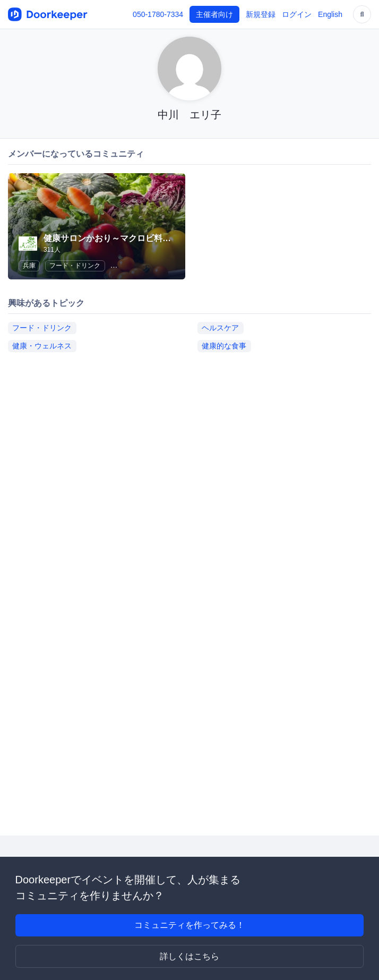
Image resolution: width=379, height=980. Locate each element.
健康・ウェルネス (42, 346)
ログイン (297, 14)
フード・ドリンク (75, 266)
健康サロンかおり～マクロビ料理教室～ (120, 238)
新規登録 (261, 14)
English (330, 14)
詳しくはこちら (189, 956)
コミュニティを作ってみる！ (189, 925)
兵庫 (29, 266)
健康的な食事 (224, 346)
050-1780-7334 (158, 14)
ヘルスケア (220, 328)
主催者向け (214, 14)
